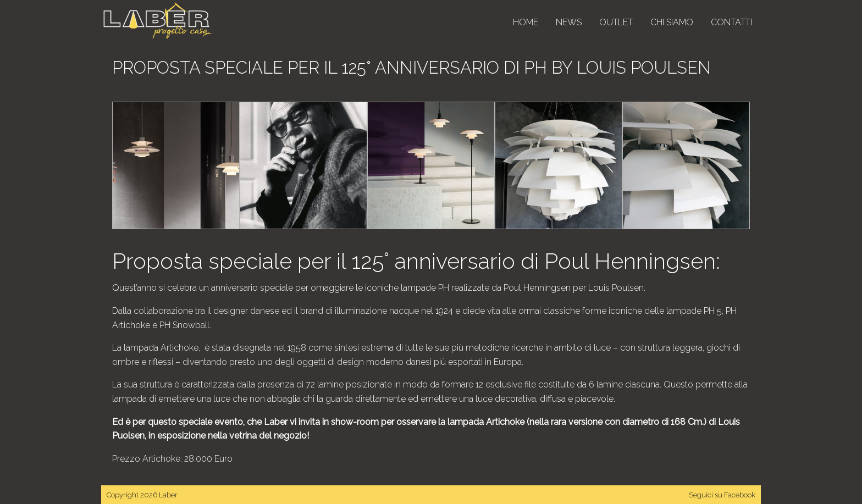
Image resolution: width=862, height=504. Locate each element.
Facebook (740, 495)
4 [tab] (439, 237)
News (569, 22)
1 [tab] (390, 237)
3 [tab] (423, 237)
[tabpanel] (176, 165)
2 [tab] (406, 237)
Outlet (616, 22)
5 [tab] (456, 237)
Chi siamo (672, 22)
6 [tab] (472, 237)
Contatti (731, 22)
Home (526, 22)
